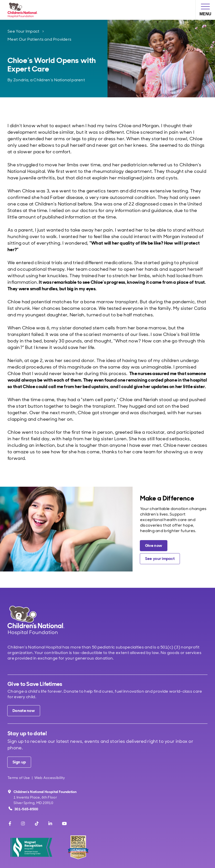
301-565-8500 (23, 809)
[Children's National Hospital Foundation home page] (24, 10)
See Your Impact (24, 31)
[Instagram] (23, 824)
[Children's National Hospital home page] (36, 620)
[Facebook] (10, 824)
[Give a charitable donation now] (154, 546)
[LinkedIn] (50, 824)
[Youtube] (64, 824)
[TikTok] (37, 824)
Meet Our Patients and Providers (39, 39)
